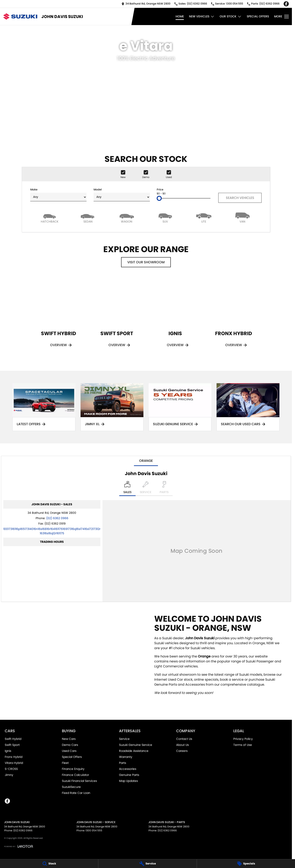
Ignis (8, 751)
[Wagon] (127, 217)
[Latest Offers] (44, 407)
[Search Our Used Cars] (248, 407)
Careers (182, 751)
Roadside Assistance (134, 751)
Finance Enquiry (73, 769)
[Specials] (246, 864)
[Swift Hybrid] (58, 318)
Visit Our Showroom (146, 262)
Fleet (65, 763)
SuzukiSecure (71, 787)
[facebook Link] (286, 4)
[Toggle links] (19, 846)
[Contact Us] (146, 4)
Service (124, 739)
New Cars (69, 739)
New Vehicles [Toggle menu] (202, 16)
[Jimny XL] (112, 407)
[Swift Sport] (117, 318)
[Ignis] (175, 318)
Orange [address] (146, 461)
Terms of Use (243, 745)
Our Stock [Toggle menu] (231, 16)
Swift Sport (12, 745)
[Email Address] (52, 531)
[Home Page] (20, 16)
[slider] (159, 198)
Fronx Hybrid (14, 757)
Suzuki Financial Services (79, 781)
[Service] (147, 864)
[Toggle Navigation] (281, 17)
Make (58, 194)
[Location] (127, 489)
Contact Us (184, 739)
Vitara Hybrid (14, 763)
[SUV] (165, 217)
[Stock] (49, 864)
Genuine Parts (129, 775)
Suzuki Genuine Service (136, 745)
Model (122, 194)
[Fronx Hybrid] (234, 318)
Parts (123, 763)
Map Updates (128, 781)
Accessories (128, 769)
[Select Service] (146, 489)
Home (180, 16)
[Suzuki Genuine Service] (180, 407)
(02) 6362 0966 (57, 518)
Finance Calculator (75, 775)
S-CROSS (11, 769)
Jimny (9, 775)
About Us (182, 745)
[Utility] (204, 217)
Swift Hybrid (13, 739)
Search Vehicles (240, 198)
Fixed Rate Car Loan (76, 793)
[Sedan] (88, 217)
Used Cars (69, 751)
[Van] (242, 217)
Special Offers (258, 16)
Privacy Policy (243, 739)
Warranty (126, 757)
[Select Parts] (164, 489)
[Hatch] (49, 217)
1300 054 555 (94, 830)
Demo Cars (70, 745)
